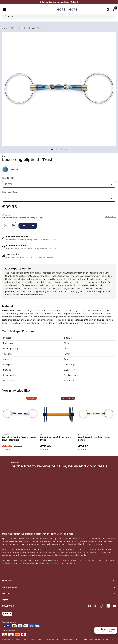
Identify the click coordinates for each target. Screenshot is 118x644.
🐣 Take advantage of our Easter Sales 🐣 (59, 2)
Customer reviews (16, 246)
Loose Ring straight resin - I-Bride (56, 439)
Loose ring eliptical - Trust (29, 28)
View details (110, 217)
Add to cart (28, 226)
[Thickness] (59, 198)
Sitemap (109, 640)
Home (5, 28)
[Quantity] (9, 226)
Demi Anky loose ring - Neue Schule (94, 439)
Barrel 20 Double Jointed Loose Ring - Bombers (19, 439)
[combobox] (59, 17)
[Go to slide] (52, 149)
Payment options (9, 622)
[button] (59, 600)
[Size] (59, 184)
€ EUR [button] (6, 614)
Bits (13, 28)
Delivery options (8, 631)
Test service (13, 254)
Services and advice (17, 237)
